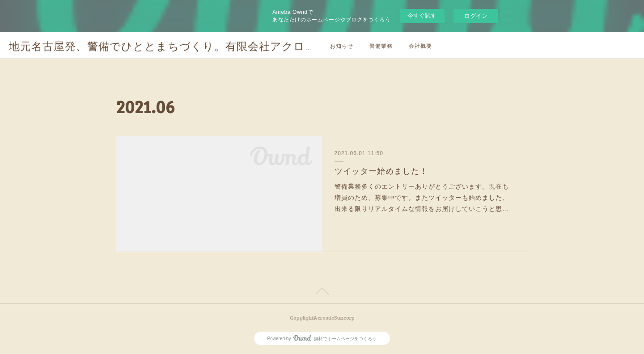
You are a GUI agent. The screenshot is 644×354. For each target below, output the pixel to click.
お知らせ (342, 46)
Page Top (322, 293)
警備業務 (381, 46)
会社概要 (420, 46)
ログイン (476, 16)
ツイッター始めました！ (381, 171)
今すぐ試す (422, 15)
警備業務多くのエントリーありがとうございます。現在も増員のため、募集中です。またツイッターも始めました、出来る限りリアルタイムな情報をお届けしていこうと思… (422, 198)
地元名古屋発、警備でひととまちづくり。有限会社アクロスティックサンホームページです (244, 46)
